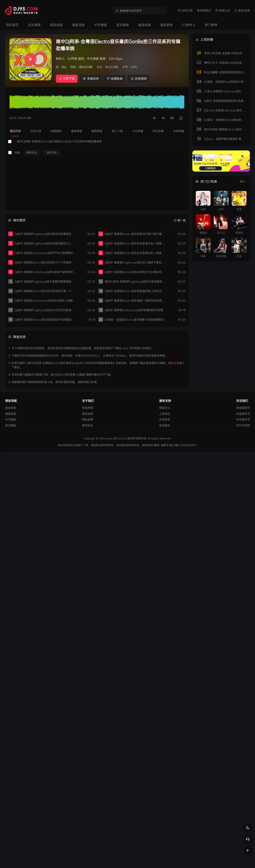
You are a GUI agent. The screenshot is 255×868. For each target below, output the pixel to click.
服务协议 (88, 425)
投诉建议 (165, 425)
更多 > (243, 181)
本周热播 (179, 131)
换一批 (180, 220)
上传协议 (165, 413)
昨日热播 (158, 131)
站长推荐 (34, 25)
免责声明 (88, 408)
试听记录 (185, 10)
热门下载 (117, 131)
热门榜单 (211, 25)
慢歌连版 (79, 25)
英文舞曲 (123, 25)
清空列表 (52, 152)
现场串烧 (56, 25)
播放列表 (15, 131)
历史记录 (36, 131)
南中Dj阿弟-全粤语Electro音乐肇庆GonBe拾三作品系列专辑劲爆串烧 (59, 141)
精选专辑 (145, 25)
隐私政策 (88, 419)
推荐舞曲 (97, 131)
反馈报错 (140, 79)
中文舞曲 (101, 25)
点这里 (175, 363)
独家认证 (223, 10)
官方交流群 (243, 425)
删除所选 (32, 152)
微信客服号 (243, 408)
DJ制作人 (189, 25)
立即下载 (67, 79)
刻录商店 (204, 11)
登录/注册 (242, 10)
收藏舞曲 (56, 131)
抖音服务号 (243, 413)
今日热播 (138, 131)
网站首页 (12, 25)
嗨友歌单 (167, 25)
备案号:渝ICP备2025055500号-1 (179, 445)
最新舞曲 (77, 131)
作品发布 (165, 419)
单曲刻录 (91, 79)
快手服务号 (243, 419)
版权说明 (88, 413)
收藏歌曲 (116, 79)
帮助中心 (165, 408)
